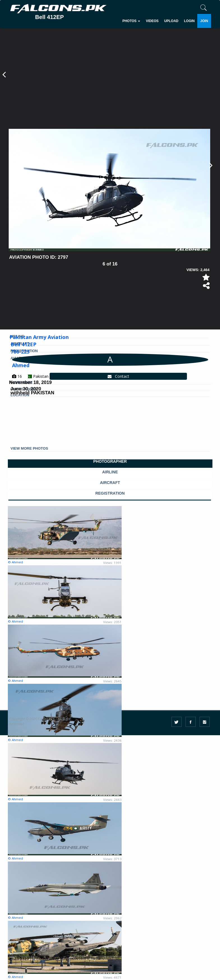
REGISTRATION (110, 493)
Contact (118, 376)
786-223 (20, 352)
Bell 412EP (24, 344)
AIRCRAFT (110, 483)
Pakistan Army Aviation (39, 337)
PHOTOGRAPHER (110, 461)
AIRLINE (110, 472)
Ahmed (21, 365)
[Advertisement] (109, 87)
